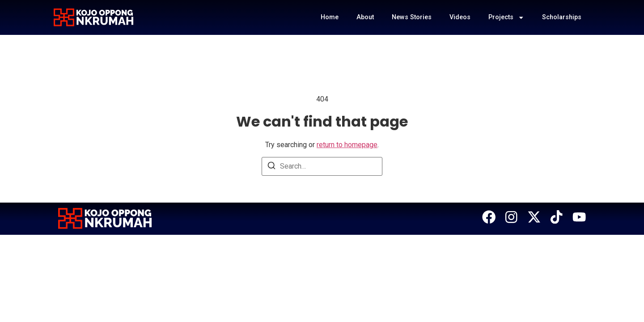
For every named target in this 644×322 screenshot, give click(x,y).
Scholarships (562, 17)
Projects (506, 17)
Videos (460, 17)
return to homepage (347, 145)
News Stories (412, 17)
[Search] (271, 167)
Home (330, 17)
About (365, 17)
